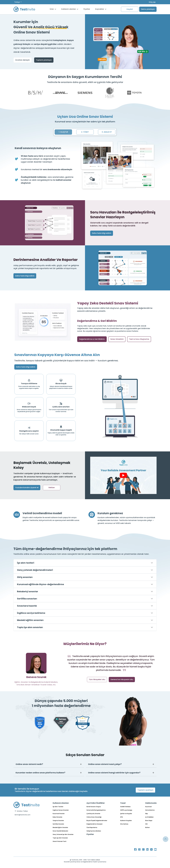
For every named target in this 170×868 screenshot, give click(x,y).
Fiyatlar (87, 9)
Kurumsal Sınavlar (59, 814)
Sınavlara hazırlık (27, 606)
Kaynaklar (101, 9)
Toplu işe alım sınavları (30, 627)
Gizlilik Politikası (125, 807)
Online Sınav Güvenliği (94, 817)
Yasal (123, 803)
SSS (146, 824)
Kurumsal (148, 807)
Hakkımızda (151, 803)
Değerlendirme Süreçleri (94, 824)
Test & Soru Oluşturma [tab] (139, 339)
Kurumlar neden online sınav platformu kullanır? (40, 773)
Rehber (52, 488)
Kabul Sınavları (57, 817)
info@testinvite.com (23, 815)
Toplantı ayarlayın (145, 790)
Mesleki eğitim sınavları (30, 620)
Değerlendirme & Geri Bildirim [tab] (92, 339)
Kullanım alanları (70, 9)
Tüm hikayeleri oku (97, 679)
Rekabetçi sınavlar (28, 591)
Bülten (148, 827)
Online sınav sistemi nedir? (29, 764)
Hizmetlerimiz (150, 810)
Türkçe (17, 2)
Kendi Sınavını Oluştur (94, 807)
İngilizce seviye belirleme (31, 613)
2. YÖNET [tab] (85, 132)
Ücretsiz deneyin (22, 60)
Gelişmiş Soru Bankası (94, 831)
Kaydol (130, 9)
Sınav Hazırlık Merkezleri (60, 831)
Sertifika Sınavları (58, 824)
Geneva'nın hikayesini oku (122, 679)
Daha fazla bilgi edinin (102, 233)
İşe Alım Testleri (58, 807)
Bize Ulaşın (149, 821)
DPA (122, 817)
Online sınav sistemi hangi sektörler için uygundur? (114, 773)
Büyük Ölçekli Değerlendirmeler (97, 821)
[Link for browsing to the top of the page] (166, 839)
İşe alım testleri (26, 563)
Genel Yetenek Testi (60, 841)
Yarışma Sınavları (58, 821)
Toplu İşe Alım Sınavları (60, 838)
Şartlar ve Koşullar (126, 814)
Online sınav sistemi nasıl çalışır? (105, 764)
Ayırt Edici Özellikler (96, 803)
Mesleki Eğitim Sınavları (60, 827)
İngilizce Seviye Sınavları (61, 810)
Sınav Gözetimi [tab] (117, 339)
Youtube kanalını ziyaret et (27, 488)
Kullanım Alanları (61, 803)
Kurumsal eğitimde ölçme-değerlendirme (40, 584)
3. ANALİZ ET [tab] (107, 132)
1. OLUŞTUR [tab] (63, 132)
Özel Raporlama (92, 827)
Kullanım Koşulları (126, 821)
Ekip (147, 814)
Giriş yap (152, 2)
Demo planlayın (148, 9)
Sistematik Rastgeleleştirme (96, 810)
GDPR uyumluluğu (126, 810)
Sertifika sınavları (27, 599)
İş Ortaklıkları (149, 817)
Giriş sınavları (25, 577)
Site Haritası (124, 824)
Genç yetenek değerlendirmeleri (35, 570)
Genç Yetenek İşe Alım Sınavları (63, 834)
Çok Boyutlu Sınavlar (93, 814)
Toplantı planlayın (44, 60)
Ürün (53, 9)
